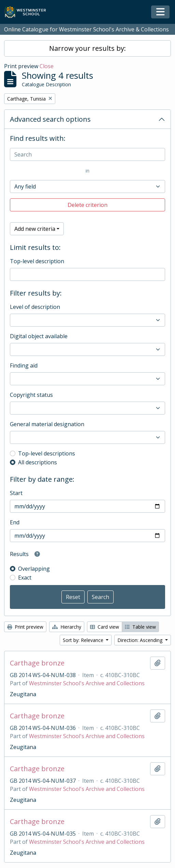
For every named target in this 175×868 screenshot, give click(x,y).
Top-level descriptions (47, 453)
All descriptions (38, 462)
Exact (25, 578)
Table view (140, 627)
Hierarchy (67, 627)
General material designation (47, 424)
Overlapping (34, 569)
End (15, 522)
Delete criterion (87, 205)
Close (47, 66)
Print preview (25, 627)
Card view (105, 627)
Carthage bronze (37, 663)
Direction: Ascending (141, 640)
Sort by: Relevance (84, 640)
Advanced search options (50, 119)
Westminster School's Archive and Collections (87, 683)
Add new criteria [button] (35, 229)
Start (16, 493)
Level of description (35, 307)
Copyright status (31, 395)
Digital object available (39, 336)
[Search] (87, 154)
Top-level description (37, 261)
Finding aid (24, 365)
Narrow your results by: (87, 48)
